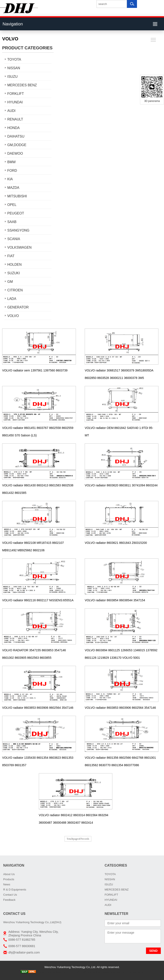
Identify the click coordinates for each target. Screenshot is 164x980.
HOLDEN (14, 265)
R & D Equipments (15, 890)
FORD (12, 171)
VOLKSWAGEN (19, 247)
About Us (9, 874)
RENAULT (15, 119)
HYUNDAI (15, 102)
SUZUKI (14, 273)
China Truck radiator (49, 972)
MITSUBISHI (17, 196)
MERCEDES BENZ (22, 85)
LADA (12, 299)
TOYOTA (14, 59)
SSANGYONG (18, 230)
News (7, 884)
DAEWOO (15, 153)
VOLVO (13, 316)
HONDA (14, 128)
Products (9, 879)
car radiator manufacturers (104, 972)
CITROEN (15, 290)
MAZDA (13, 188)
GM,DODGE (17, 145)
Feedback (9, 900)
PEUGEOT (16, 213)
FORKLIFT (16, 94)
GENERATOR (18, 307)
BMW (11, 162)
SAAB (12, 222)
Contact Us (10, 895)
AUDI (11, 111)
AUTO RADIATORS (75, 972)
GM (10, 282)
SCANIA (14, 239)
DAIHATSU (16, 136)
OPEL (12, 205)
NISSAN (14, 68)
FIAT (11, 256)
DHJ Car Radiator (132, 972)
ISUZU (12, 77)
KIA (10, 179)
